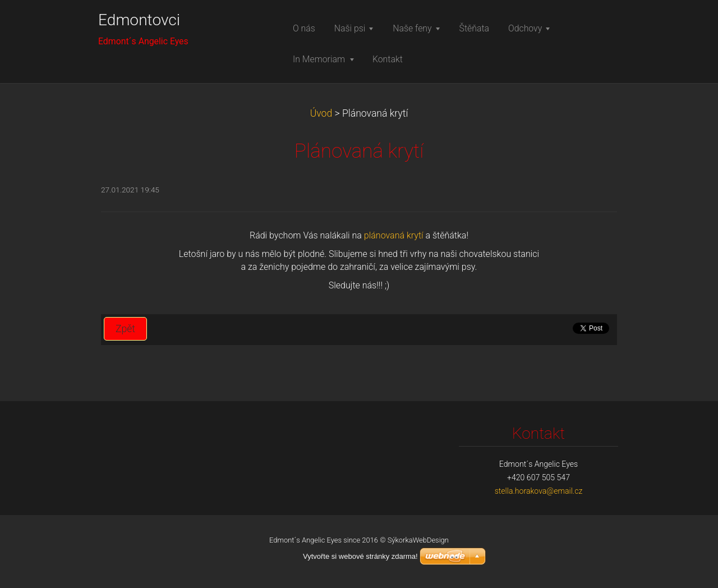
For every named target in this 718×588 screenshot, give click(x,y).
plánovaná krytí (394, 235)
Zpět (125, 329)
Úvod (321, 113)
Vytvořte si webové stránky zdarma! (360, 556)
